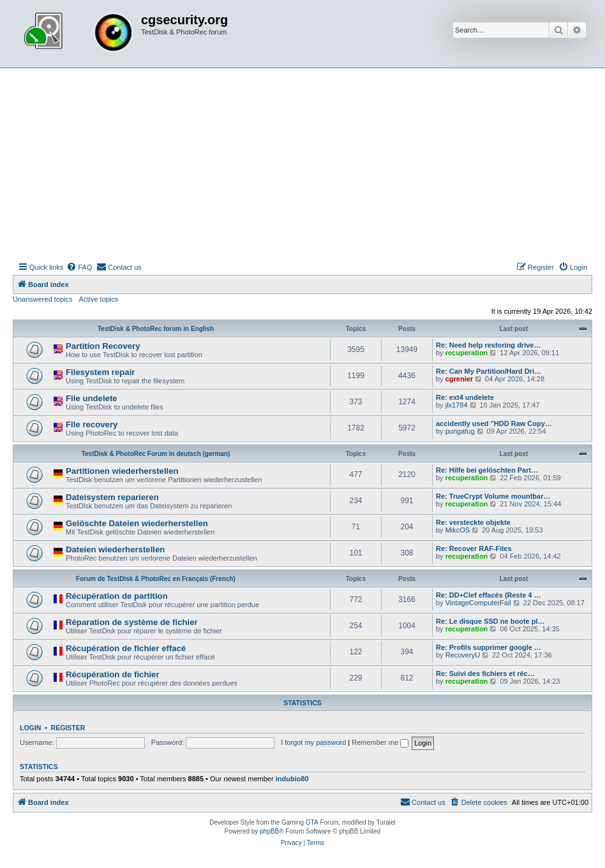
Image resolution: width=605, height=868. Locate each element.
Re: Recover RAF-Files (474, 548)
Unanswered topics (43, 299)
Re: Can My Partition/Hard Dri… (489, 371)
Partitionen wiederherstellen (122, 471)
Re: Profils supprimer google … (489, 647)
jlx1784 (457, 405)
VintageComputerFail (478, 603)
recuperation (467, 353)
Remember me (380, 742)
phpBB (269, 831)
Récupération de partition (117, 596)
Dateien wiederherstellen (115, 549)
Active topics (99, 299)
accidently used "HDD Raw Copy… (494, 423)
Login (30, 728)
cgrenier (459, 379)
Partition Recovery (103, 346)
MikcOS (458, 530)
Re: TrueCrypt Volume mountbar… (493, 496)
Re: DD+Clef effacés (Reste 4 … (489, 595)
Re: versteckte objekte (473, 522)
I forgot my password (313, 742)
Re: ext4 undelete (465, 397)
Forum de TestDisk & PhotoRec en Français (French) (156, 579)
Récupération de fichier (113, 674)
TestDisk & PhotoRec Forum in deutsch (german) (156, 454)
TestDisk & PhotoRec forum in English (156, 329)
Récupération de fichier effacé (126, 648)
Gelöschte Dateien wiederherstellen (137, 523)
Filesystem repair (101, 372)
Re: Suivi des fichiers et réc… (485, 673)
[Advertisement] (302, 164)
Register (68, 728)
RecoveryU (463, 655)
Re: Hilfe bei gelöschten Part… (487, 470)
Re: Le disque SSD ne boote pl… (490, 621)
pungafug (460, 431)
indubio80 (292, 779)
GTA (312, 822)
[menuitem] (79, 267)
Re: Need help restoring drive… (488, 345)
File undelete (92, 398)
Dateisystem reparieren (112, 497)
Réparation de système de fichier (132, 622)
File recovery (92, 424)
